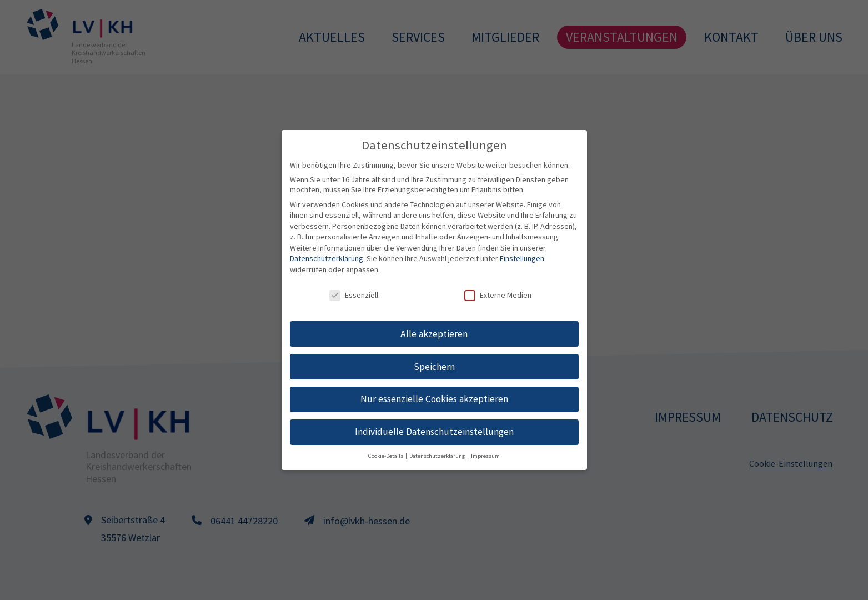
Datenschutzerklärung (327, 258)
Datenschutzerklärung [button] (438, 456)
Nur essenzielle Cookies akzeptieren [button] (434, 399)
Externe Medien (498, 295)
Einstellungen (522, 258)
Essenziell (354, 295)
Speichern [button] (434, 367)
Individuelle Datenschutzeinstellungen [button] (434, 432)
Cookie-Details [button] (386, 456)
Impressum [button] (485, 456)
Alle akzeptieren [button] (434, 334)
